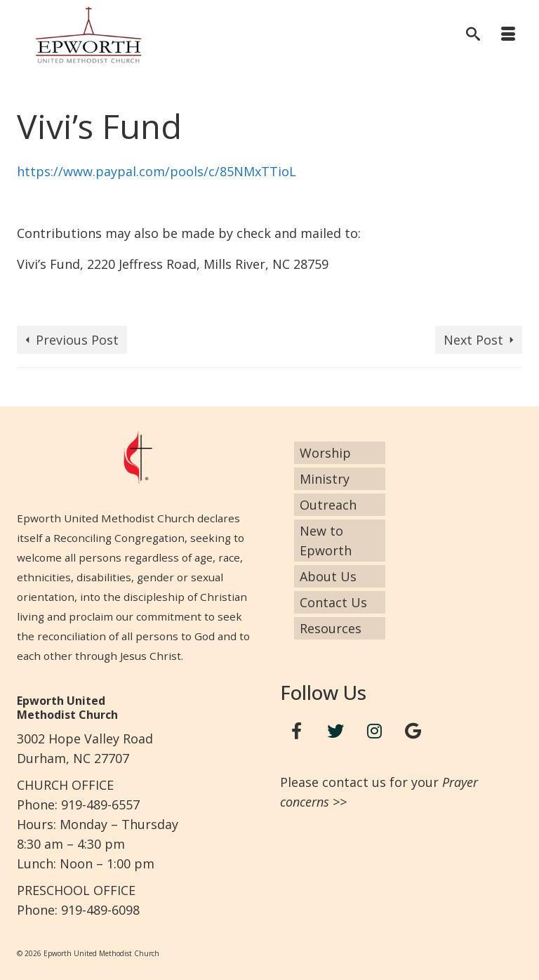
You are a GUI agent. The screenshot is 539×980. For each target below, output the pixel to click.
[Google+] (413, 731)
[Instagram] (375, 731)
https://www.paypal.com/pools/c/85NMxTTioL (157, 171)
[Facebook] (297, 731)
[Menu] (508, 35)
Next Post (473, 340)
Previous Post (77, 340)
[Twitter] (335, 731)
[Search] (473, 35)
